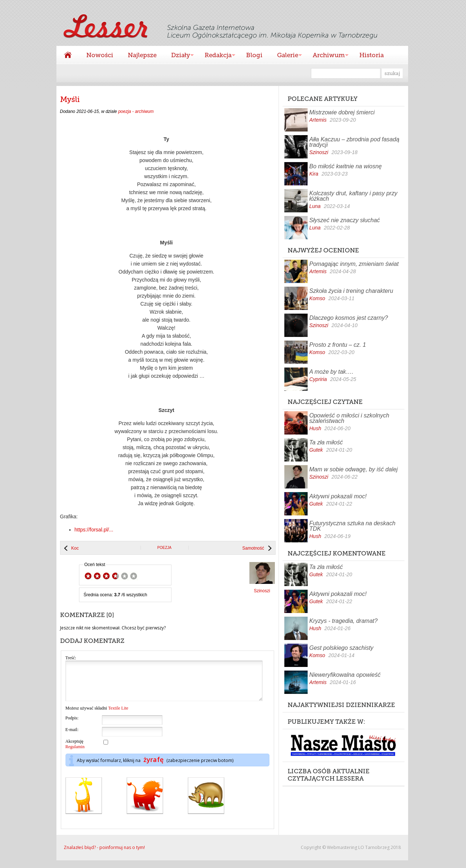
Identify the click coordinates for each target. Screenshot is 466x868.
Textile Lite (118, 716)
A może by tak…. (331, 372)
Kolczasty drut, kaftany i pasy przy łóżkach (354, 196)
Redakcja (216, 56)
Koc (75, 548)
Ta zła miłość (326, 442)
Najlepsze (142, 55)
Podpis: (72, 726)
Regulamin (75, 754)
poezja (164, 548)
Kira (314, 174)
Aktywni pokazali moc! (338, 496)
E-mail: (72, 737)
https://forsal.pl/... (94, 530)
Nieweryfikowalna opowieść (345, 675)
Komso (317, 298)
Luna (315, 206)
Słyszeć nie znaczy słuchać (345, 220)
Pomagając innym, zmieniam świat (354, 264)
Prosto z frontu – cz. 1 (338, 345)
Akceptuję (75, 752)
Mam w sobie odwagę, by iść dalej (354, 469)
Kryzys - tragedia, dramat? (344, 621)
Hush (315, 428)
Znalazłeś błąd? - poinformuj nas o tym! (104, 855)
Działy (179, 56)
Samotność (253, 548)
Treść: (71, 658)
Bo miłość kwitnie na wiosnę (346, 166)
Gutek (316, 450)
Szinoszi (319, 152)
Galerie (286, 56)
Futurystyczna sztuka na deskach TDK (353, 526)
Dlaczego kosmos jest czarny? (349, 318)
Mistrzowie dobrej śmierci (342, 112)
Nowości (100, 55)
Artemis (318, 120)
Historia (372, 55)
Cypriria (318, 379)
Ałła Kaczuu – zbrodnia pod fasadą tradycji (354, 142)
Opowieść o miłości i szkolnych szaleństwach (349, 418)
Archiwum (327, 56)
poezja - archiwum (136, 111)
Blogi (254, 55)
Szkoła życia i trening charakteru (351, 291)
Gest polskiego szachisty (341, 648)
